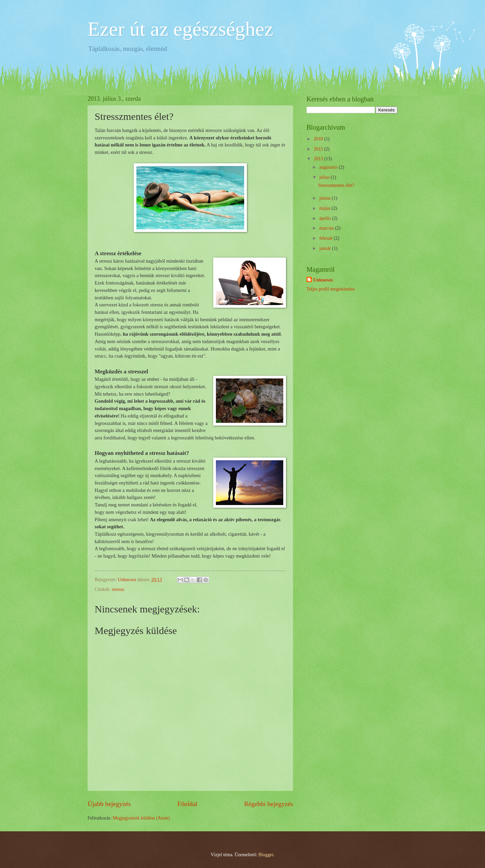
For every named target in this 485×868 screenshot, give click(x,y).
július (325, 177)
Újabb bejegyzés (109, 804)
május (325, 208)
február (327, 238)
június (326, 198)
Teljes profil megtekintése (331, 289)
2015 (319, 149)
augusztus (329, 167)
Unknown (323, 280)
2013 (319, 159)
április (326, 218)
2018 (319, 139)
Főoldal (187, 804)
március (327, 228)
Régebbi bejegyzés (269, 804)
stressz (118, 589)
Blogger (266, 855)
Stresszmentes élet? (336, 185)
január (326, 248)
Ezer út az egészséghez (180, 29)
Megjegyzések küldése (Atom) (141, 818)
